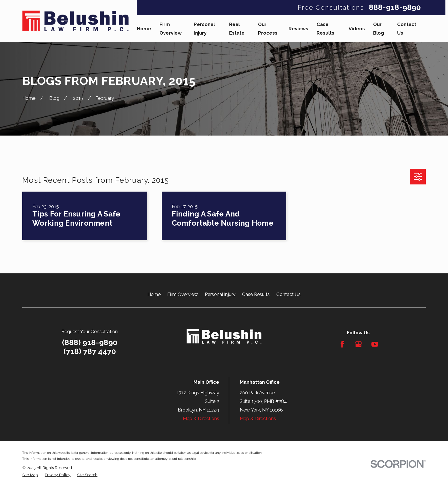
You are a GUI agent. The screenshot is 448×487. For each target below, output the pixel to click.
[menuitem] (30, 475)
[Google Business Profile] (358, 344)
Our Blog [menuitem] (379, 29)
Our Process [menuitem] (268, 29)
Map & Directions (201, 418)
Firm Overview (183, 294)
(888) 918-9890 (90, 342)
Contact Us (288, 294)
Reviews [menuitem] (298, 29)
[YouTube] (375, 344)
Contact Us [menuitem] (407, 29)
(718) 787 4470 (90, 352)
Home (154, 294)
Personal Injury (220, 294)
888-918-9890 (395, 8)
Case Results (256, 294)
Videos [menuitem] (357, 29)
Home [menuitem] (144, 29)
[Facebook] (342, 344)
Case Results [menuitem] (325, 29)
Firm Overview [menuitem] (171, 29)
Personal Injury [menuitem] (204, 29)
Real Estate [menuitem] (237, 29)
